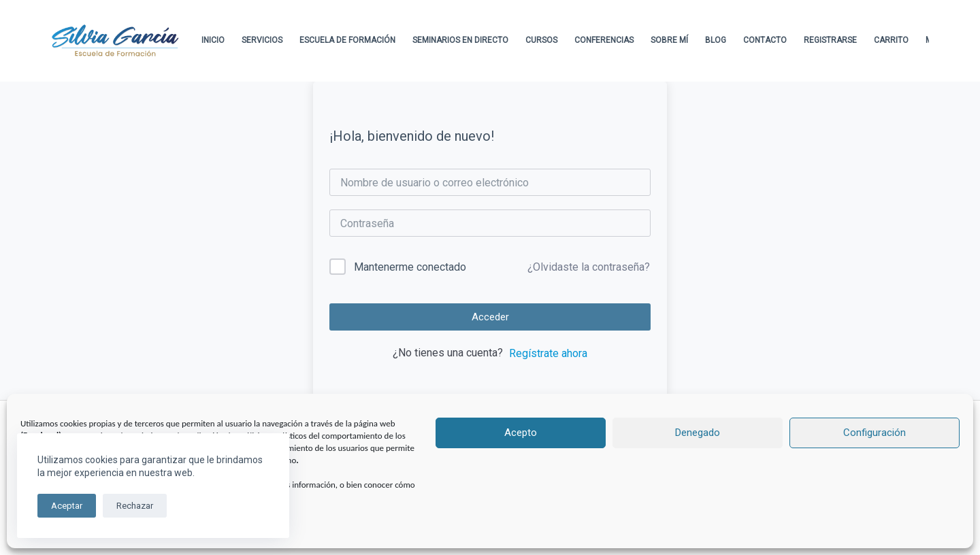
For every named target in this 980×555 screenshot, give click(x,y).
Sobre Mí (669, 40)
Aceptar (67, 506)
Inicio (213, 40)
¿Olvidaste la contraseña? (589, 267)
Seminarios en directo (460, 40)
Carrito (891, 40)
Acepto (521, 433)
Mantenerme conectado (410, 267)
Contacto (765, 40)
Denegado (698, 433)
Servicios (262, 40)
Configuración (875, 433)
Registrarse (830, 40)
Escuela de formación (347, 40)
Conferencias (604, 40)
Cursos (541, 40)
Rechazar (135, 506)
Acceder (490, 317)
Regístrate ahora (548, 353)
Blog (716, 40)
